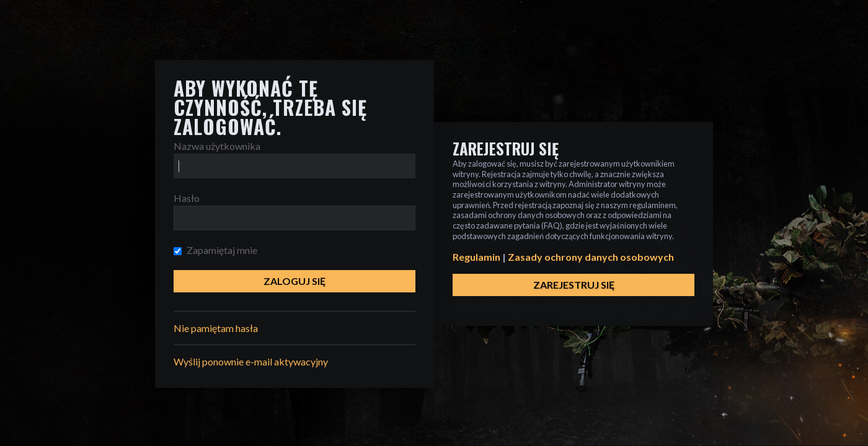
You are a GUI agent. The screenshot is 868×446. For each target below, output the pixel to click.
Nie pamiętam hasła (216, 328)
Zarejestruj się (574, 285)
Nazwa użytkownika (217, 146)
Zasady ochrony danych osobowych (591, 257)
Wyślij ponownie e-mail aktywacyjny (251, 361)
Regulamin (476, 257)
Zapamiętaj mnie (215, 250)
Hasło (187, 198)
